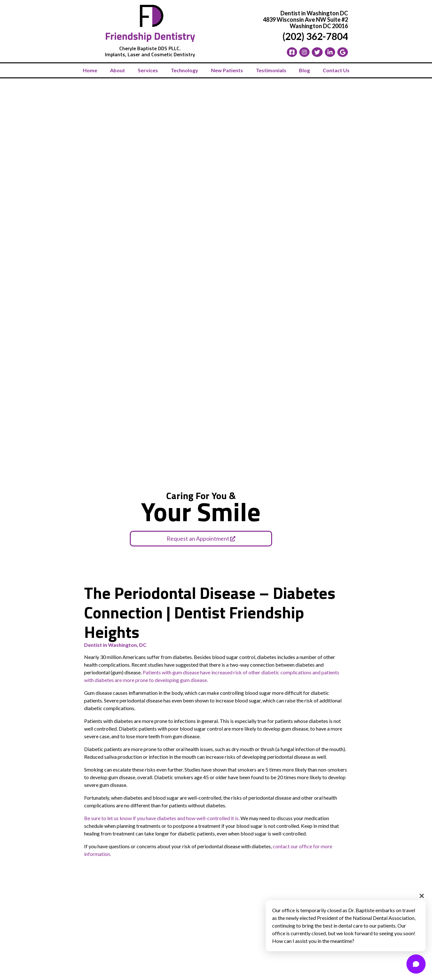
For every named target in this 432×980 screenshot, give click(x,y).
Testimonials (271, 70)
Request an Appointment (201, 538)
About (118, 70)
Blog (304, 70)
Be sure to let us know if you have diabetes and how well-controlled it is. (162, 818)
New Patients (227, 70)
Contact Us (336, 70)
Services (148, 70)
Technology (185, 70)
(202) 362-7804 (315, 36)
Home (90, 70)
